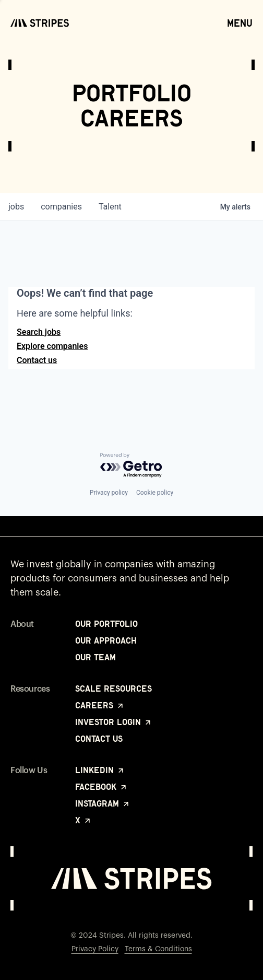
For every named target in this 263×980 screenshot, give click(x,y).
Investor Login (114, 722)
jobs (16, 207)
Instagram (103, 803)
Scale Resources (113, 689)
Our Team (95, 657)
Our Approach (106, 640)
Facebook (101, 787)
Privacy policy (109, 493)
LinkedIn (100, 770)
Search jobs (39, 332)
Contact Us (99, 739)
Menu (240, 22)
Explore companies (52, 346)
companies (61, 207)
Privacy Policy (95, 949)
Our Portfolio (106, 624)
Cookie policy (155, 493)
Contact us (37, 360)
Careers (100, 705)
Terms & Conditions (158, 949)
